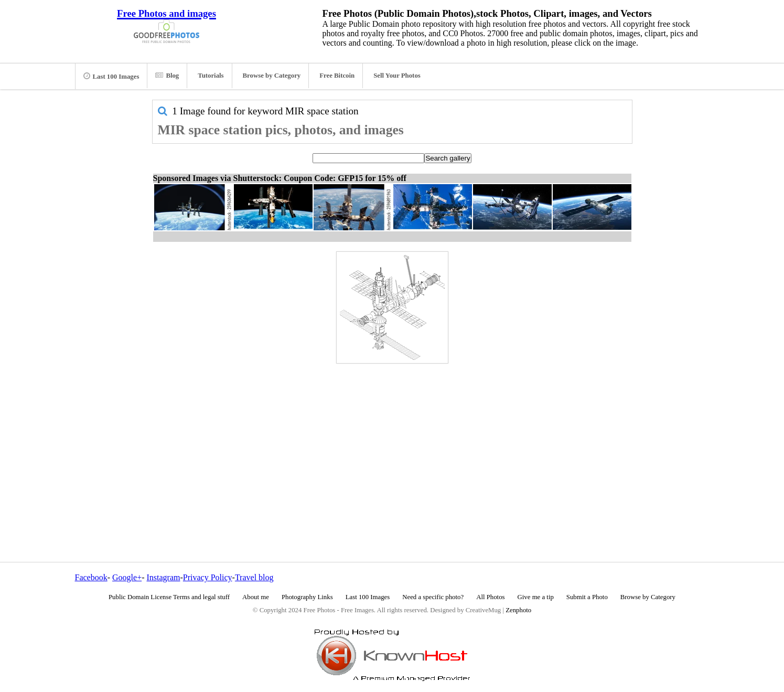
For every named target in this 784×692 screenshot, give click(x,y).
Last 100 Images (111, 76)
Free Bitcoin (337, 76)
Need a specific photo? (433, 597)
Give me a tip (536, 597)
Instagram (163, 577)
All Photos (490, 597)
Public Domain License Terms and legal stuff (169, 597)
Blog (167, 76)
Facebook (91, 577)
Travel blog (254, 577)
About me (256, 597)
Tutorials (211, 76)
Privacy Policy (208, 577)
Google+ (127, 577)
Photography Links (307, 597)
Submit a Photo (587, 597)
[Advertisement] (392, 440)
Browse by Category (272, 76)
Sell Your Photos (397, 76)
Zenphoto (518, 610)
